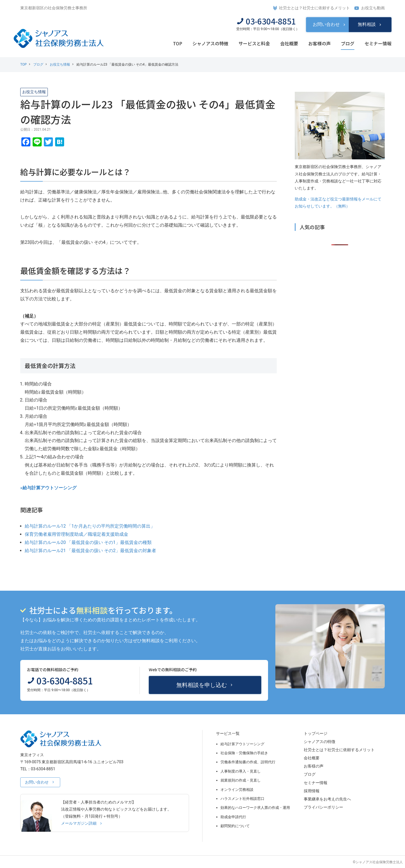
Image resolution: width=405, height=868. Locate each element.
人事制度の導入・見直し (241, 771)
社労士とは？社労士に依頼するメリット (312, 8)
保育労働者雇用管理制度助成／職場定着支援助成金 (76, 534)
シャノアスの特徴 (210, 43)
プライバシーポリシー (323, 807)
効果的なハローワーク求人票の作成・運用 (255, 808)
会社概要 (289, 43)
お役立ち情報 (60, 64)
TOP (178, 43)
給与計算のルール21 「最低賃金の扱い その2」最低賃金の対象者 (90, 551)
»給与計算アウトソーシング (48, 488)
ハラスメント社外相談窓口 (242, 799)
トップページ (316, 733)
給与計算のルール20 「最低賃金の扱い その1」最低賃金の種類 (88, 542)
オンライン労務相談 (237, 790)
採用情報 (312, 791)
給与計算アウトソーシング (242, 744)
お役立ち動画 (370, 8)
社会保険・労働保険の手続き (244, 753)
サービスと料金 (254, 43)
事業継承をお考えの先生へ (327, 799)
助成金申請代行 (233, 817)
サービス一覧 (228, 733)
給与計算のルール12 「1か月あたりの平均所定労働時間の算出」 (90, 526)
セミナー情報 (378, 43)
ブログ (348, 43)
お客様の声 (319, 43)
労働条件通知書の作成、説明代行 (248, 762)
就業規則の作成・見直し (241, 780)
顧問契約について (235, 826)
